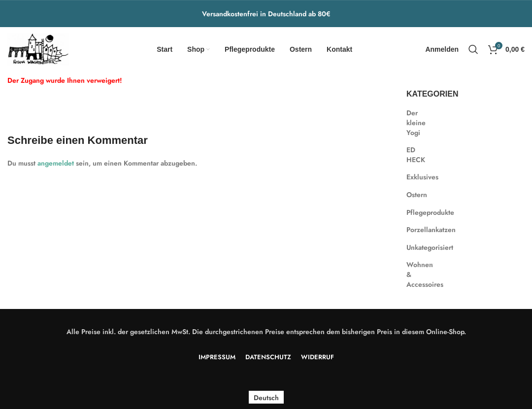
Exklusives (415, 177)
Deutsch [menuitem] (266, 397)
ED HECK (415, 155)
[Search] (473, 49)
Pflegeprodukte (415, 212)
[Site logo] (38, 48)
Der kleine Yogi (415, 122)
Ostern (415, 195)
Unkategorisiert (415, 247)
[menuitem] (266, 397)
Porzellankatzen (415, 230)
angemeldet (56, 163)
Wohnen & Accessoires (415, 274)
